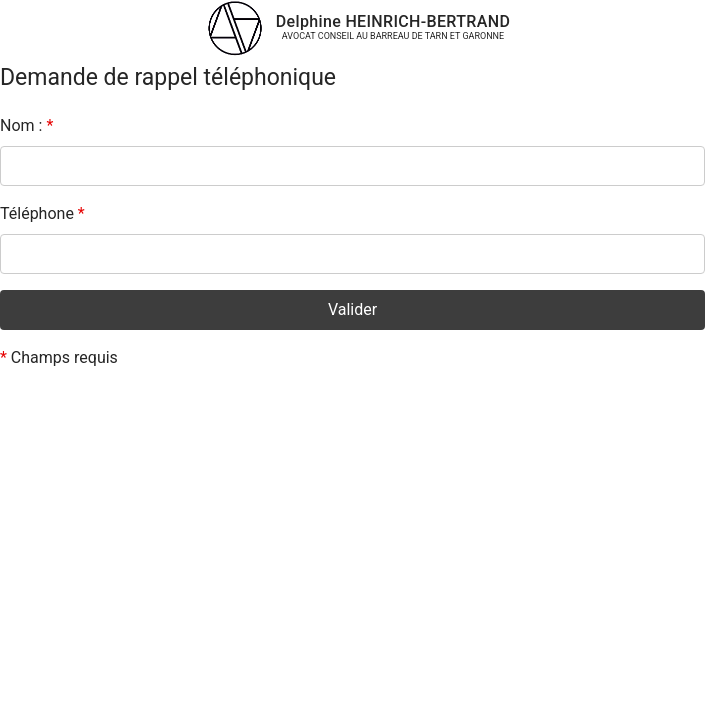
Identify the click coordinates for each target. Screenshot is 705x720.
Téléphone (42, 213)
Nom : (26, 125)
